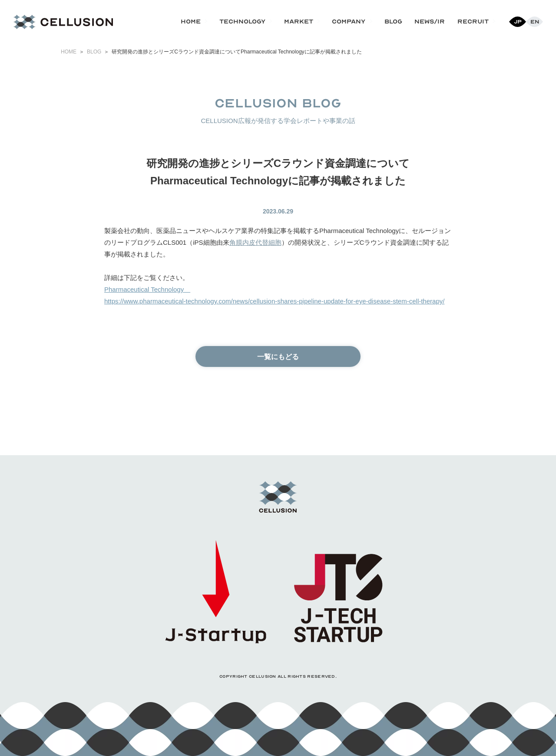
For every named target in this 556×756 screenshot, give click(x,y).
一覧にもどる (278, 357)
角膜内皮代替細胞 (255, 242)
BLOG (393, 22)
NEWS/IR (430, 22)
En (535, 22)
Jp (518, 22)
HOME (69, 52)
